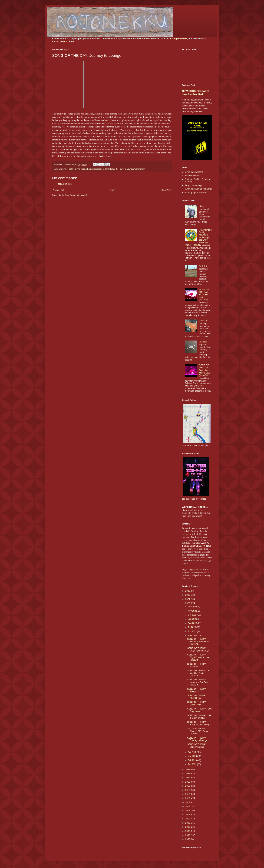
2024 (188, 599)
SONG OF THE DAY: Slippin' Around (197, 746)
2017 (188, 790)
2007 (188, 831)
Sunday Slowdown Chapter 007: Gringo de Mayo (198, 731)
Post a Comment (64, 184)
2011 (188, 815)
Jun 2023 (192, 631)
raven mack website (194, 172)
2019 (188, 782)
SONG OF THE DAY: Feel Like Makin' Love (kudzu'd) (205, 370)
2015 (188, 798)
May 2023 (193, 635)
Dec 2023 (193, 607)
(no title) (203, 342)
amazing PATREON (178, 39)
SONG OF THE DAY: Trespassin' (197, 690)
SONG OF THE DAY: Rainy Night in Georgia (199, 723)
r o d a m (203, 266)
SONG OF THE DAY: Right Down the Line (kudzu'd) (198, 657)
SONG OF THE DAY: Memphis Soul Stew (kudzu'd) (198, 642)
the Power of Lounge (124, 169)
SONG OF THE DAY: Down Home (197, 703)
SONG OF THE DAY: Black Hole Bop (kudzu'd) (204, 295)
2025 (188, 595)
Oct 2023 (192, 615)
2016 (188, 794)
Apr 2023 (192, 752)
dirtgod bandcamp (193, 185)
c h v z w (203, 321)
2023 (188, 603)
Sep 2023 (193, 619)
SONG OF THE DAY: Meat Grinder (197, 697)
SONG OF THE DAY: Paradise (197, 665)
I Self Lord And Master (77, 169)
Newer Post (58, 190)
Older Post (166, 190)
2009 (188, 823)
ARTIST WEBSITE (61, 42)
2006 (188, 835)
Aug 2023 (193, 623)
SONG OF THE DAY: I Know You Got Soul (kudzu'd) (198, 682)
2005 (188, 839)
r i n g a (203, 206)
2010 (188, 819)
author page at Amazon (196, 193)
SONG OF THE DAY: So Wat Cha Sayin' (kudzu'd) (199, 673)
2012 (188, 811)
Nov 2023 (193, 611)
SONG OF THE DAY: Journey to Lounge (197, 739)
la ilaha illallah (109, 169)
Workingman (140, 169)
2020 (188, 778)
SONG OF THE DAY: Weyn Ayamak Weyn (198, 650)
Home (112, 190)
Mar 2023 (193, 756)
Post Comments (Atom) (76, 195)
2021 (188, 774)
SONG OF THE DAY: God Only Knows (199, 710)
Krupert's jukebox (95, 169)
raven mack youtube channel (198, 189)
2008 (188, 827)
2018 (188, 786)
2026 (188, 591)
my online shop (192, 176)
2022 (188, 770)
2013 (188, 806)
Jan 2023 (192, 764)
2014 (188, 802)
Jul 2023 (192, 627)
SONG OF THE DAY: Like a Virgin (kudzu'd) (199, 717)
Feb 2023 (193, 760)
